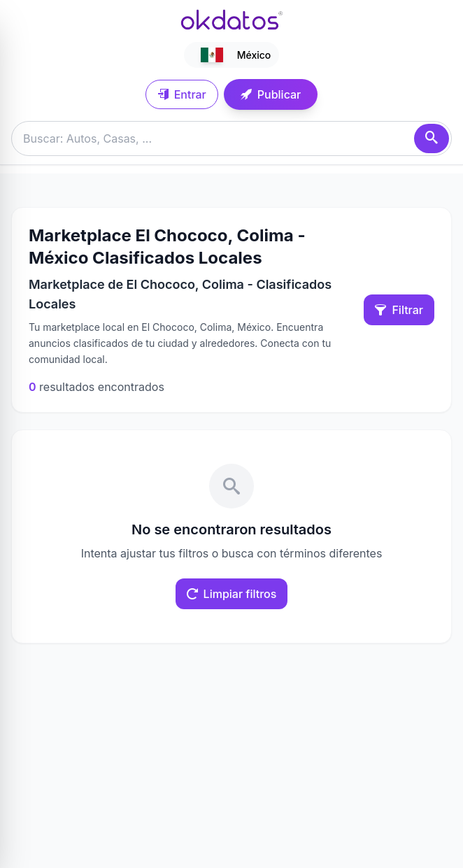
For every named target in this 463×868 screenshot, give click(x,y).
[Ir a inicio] (231, 20)
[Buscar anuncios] (231, 138)
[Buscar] (432, 138)
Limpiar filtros (232, 594)
